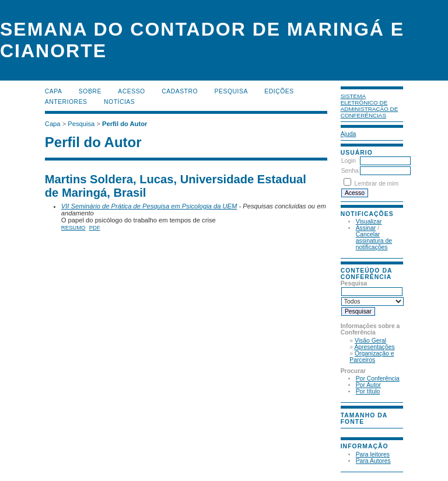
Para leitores (373, 454)
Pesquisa (231, 91)
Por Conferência (378, 379)
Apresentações (374, 347)
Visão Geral (370, 341)
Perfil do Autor (125, 124)
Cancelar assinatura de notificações (374, 241)
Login (349, 161)
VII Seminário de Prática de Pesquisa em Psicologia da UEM (149, 206)
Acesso (131, 91)
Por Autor (368, 385)
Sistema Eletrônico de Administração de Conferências (370, 106)
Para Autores (373, 461)
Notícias (119, 102)
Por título (368, 391)
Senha (350, 171)
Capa (54, 91)
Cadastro (180, 91)
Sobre (90, 91)
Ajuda (349, 134)
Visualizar (369, 222)
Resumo (73, 227)
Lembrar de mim (377, 184)
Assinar (366, 228)
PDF (95, 227)
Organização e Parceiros (372, 357)
